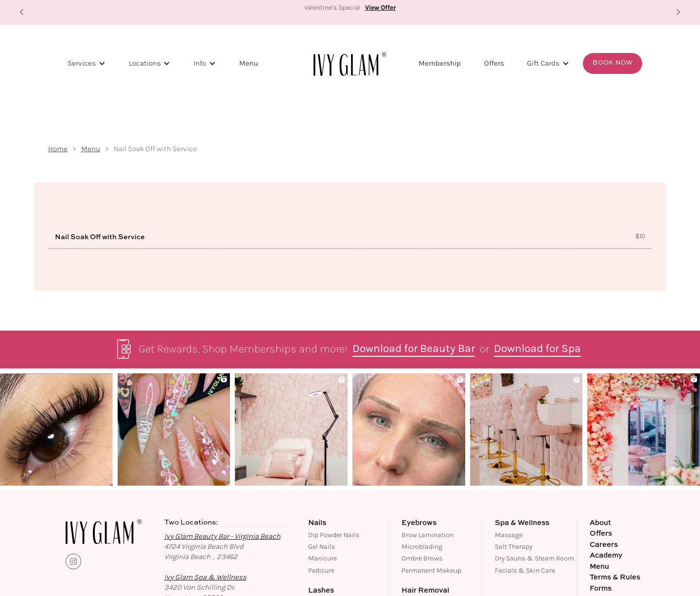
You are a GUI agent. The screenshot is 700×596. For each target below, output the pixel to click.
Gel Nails (322, 547)
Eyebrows (419, 523)
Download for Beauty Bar (414, 349)
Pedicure (321, 570)
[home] (350, 64)
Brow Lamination (428, 535)
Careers (604, 545)
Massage (509, 535)
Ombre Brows (422, 558)
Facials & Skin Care (525, 570)
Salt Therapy (514, 547)
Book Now (612, 63)
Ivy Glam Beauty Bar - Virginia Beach (222, 536)
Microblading (422, 547)
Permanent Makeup (431, 570)
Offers (494, 63)
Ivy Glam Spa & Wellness (205, 577)
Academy (606, 556)
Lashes (321, 591)
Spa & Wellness (522, 523)
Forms (601, 589)
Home (58, 149)
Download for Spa (537, 349)
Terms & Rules (615, 578)
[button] (22, 12)
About (600, 523)
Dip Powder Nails (334, 535)
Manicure (323, 558)
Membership (440, 63)
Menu (249, 63)
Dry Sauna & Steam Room (534, 558)
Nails (317, 523)
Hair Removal (425, 591)
